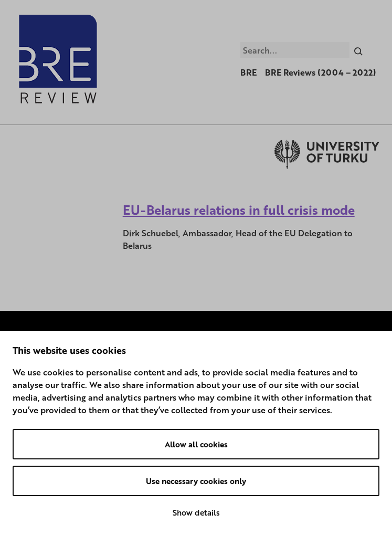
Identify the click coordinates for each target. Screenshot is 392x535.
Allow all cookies (196, 444)
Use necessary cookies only (196, 481)
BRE (248, 72)
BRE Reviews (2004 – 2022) (321, 72)
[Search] (359, 50)
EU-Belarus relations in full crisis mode (239, 210)
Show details (196, 512)
